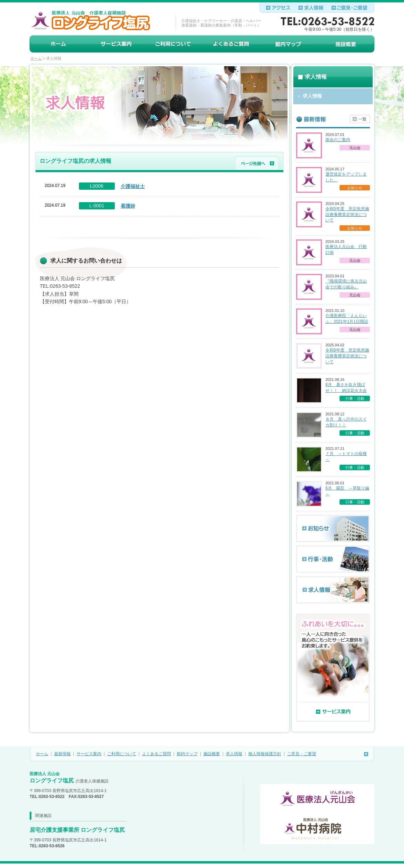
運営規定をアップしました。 (346, 177)
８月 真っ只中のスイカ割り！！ (346, 422)
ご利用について (122, 754)
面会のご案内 (338, 140)
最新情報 (62, 754)
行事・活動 (355, 398)
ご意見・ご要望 (302, 754)
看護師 (128, 206)
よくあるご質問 (156, 754)
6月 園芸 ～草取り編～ (347, 491)
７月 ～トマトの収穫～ (346, 457)
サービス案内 (89, 754)
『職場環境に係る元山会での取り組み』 (346, 284)
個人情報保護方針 (265, 754)
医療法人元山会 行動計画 (346, 250)
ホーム (36, 58)
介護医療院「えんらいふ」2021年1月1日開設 (347, 319)
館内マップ (187, 754)
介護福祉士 (133, 186)
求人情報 (234, 754)
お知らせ (355, 188)
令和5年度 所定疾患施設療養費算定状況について (347, 215)
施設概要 (212, 754)
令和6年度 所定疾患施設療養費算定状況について (347, 356)
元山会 (355, 148)
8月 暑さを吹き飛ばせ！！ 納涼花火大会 (346, 388)
